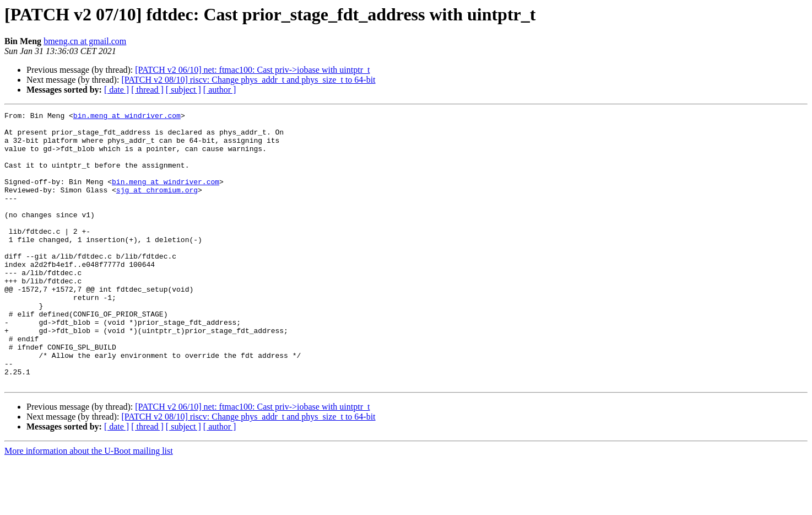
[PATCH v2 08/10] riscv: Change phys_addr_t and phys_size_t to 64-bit (248, 80)
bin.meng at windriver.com (127, 117)
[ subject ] (183, 90)
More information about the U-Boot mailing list (89, 505)
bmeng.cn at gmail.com (85, 41)
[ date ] (117, 90)
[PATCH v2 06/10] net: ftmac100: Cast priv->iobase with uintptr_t (252, 70)
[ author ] (220, 90)
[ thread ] (147, 90)
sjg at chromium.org (157, 206)
